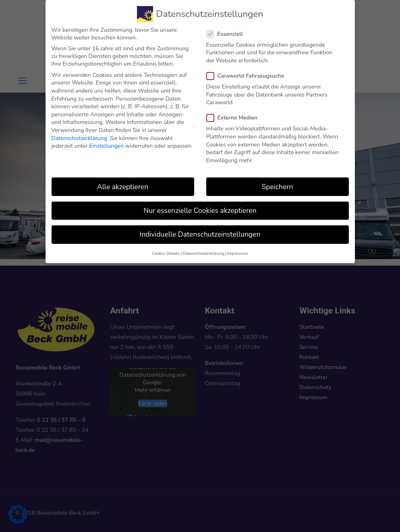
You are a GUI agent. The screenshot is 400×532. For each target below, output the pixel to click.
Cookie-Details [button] (166, 251)
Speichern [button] (278, 184)
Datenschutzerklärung (79, 135)
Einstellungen (106, 143)
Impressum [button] (238, 251)
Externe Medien (235, 115)
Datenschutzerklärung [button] (203, 251)
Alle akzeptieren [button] (123, 184)
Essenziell (228, 31)
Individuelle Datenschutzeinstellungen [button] (200, 231)
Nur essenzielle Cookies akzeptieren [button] (200, 208)
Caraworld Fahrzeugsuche (249, 73)
